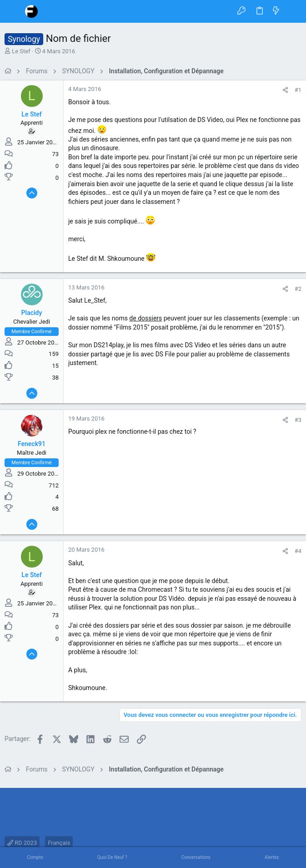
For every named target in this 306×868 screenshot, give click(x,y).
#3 (298, 420)
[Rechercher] (293, 11)
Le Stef (21, 51)
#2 (298, 289)
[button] (14, 11)
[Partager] (285, 90)
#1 (298, 90)
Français (59, 843)
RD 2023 (22, 843)
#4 (298, 551)
